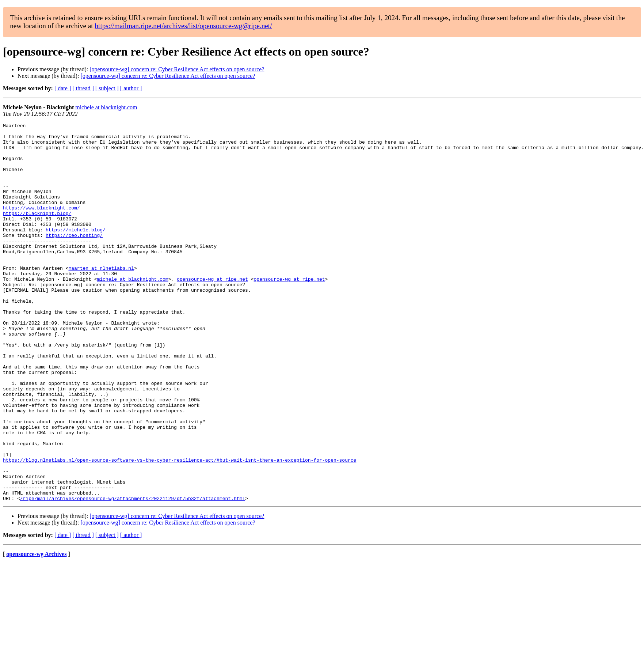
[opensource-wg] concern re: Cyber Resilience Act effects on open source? (177, 69)
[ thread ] (83, 88)
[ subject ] (107, 88)
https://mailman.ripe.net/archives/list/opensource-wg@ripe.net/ (183, 26)
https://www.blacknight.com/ (41, 225)
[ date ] (63, 88)
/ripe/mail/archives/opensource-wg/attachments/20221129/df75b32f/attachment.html (133, 574)
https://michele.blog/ (76, 251)
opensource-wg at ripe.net (212, 311)
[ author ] (131, 88)
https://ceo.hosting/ (74, 258)
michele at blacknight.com (106, 107)
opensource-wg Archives (36, 630)
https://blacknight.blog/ (37, 232)
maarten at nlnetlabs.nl (101, 298)
